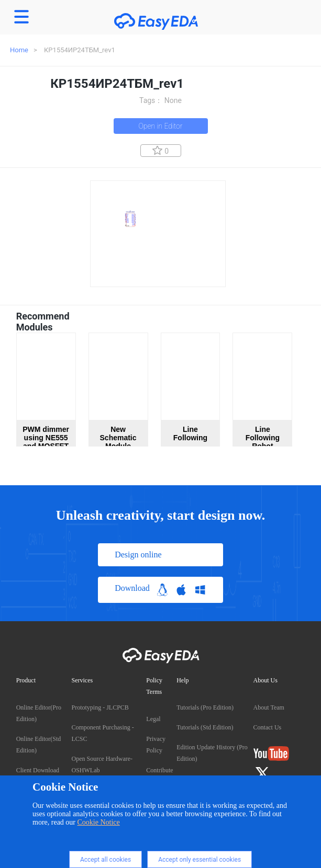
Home (19, 50)
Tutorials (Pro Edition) (205, 707)
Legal (153, 719)
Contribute (159, 770)
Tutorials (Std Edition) (205, 727)
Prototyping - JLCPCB (100, 707)
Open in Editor (160, 126)
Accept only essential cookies (200, 860)
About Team (269, 707)
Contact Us (268, 727)
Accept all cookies (106, 860)
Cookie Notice (99, 822)
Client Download (38, 770)
